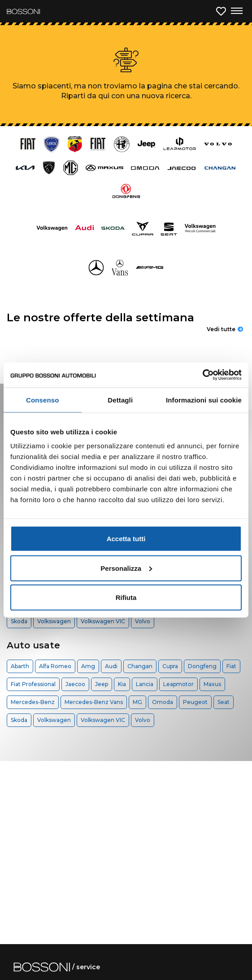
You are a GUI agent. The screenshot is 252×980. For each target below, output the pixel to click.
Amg (88, 666)
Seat (224, 702)
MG (137, 702)
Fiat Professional (33, 684)
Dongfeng (202, 666)
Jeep (102, 684)
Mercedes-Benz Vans (94, 702)
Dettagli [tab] (120, 400)
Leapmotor (178, 684)
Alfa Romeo (55, 666)
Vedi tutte (225, 329)
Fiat (231, 666)
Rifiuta (126, 597)
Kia (122, 684)
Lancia (145, 684)
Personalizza (126, 568)
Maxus (212, 684)
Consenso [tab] (42, 400)
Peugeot (195, 702)
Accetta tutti (126, 539)
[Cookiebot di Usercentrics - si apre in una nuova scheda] (202, 375)
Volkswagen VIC (103, 621)
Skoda (19, 621)
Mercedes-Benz (33, 702)
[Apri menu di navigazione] (236, 11)
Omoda (163, 702)
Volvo (143, 621)
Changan (140, 666)
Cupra (170, 666)
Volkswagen (54, 621)
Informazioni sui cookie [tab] (204, 400)
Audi (111, 666)
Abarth (20, 666)
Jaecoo (75, 684)
